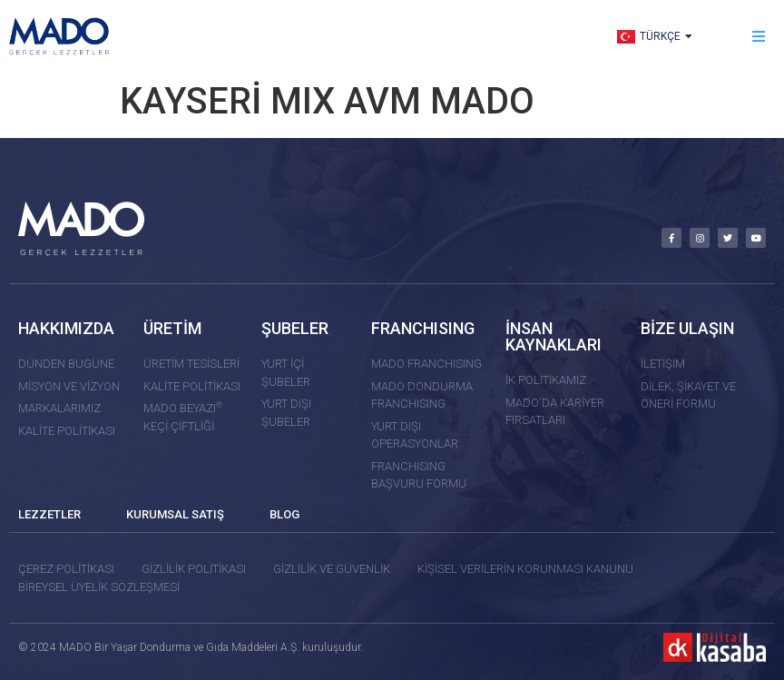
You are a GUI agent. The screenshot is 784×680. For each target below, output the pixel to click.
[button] (759, 37)
